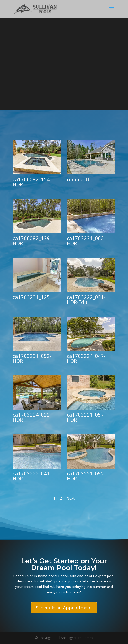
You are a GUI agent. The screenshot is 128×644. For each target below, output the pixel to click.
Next (70, 498)
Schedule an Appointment (64, 608)
